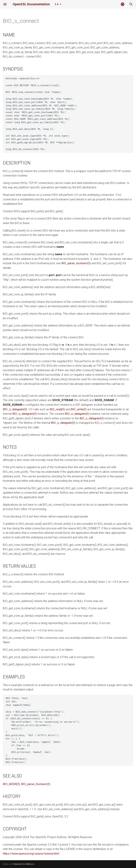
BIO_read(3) (57, 409)
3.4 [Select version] (57, 4)
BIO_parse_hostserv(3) (76, 263)
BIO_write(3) (79, 409)
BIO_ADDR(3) (11, 784)
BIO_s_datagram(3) (15, 409)
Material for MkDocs (24, 864)
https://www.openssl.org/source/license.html (31, 854)
